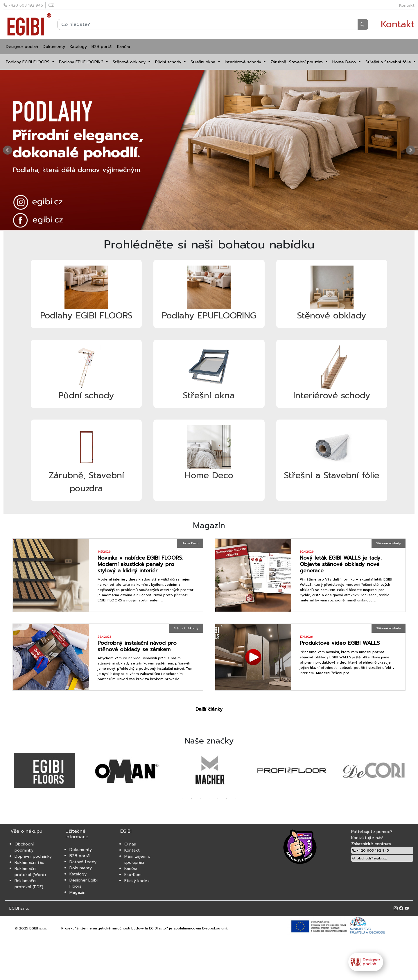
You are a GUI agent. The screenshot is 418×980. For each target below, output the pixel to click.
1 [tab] (183, 799)
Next (410, 150)
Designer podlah (22, 47)
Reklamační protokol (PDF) (29, 884)
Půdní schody (169, 62)
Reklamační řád (29, 862)
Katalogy (78, 47)
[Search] (213, 24)
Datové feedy (83, 862)
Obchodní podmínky (24, 847)
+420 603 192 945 (23, 5)
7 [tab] (235, 799)
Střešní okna (204, 62)
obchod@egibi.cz (369, 858)
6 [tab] (227, 799)
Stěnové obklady (130, 62)
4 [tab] (209, 799)
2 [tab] (192, 799)
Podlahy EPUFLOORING (82, 62)
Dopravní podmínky (33, 856)
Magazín (77, 892)
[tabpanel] (45, 771)
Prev (8, 150)
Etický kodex (137, 881)
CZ (51, 5)
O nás (130, 844)
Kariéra (124, 47)
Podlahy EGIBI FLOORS (28, 62)
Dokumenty (54, 47)
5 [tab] (218, 799)
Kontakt (407, 5)
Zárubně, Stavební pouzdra (297, 62)
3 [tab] (200, 799)
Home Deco (345, 62)
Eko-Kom (133, 875)
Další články (209, 709)
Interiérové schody (244, 62)
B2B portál (102, 47)
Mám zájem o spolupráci (137, 859)
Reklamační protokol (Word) (30, 872)
